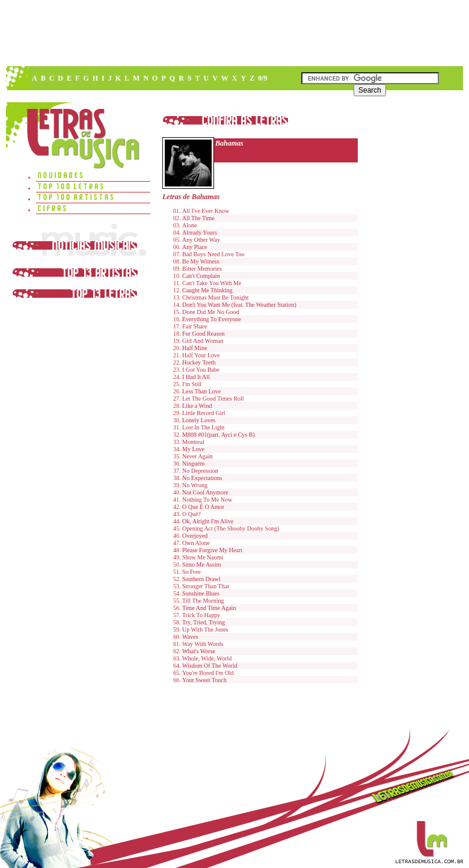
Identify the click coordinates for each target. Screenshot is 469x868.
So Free (192, 572)
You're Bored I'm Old (208, 673)
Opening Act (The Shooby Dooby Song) (231, 528)
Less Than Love (201, 391)
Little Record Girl (204, 413)
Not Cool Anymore (205, 492)
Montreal (193, 442)
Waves (190, 637)
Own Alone (196, 543)
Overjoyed (195, 536)
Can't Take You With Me (212, 283)
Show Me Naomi (203, 557)
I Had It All (196, 377)
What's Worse (199, 651)
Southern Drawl (201, 579)
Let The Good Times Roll (213, 399)
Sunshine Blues (201, 593)
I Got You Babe (201, 370)
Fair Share (195, 326)
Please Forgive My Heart (212, 550)
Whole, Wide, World (207, 658)
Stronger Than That (206, 586)
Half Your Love (201, 355)
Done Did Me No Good (210, 312)
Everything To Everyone (212, 319)
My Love (193, 449)
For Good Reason (204, 334)
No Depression (200, 471)
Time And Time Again (209, 608)
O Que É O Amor (203, 507)
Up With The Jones (205, 629)
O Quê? (192, 514)
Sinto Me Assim (201, 565)
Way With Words (203, 644)
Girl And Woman (203, 341)
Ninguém (193, 463)
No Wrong (195, 485)
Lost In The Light (204, 427)
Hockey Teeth (199, 362)
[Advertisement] (136, 142)
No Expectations (202, 478)
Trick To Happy (201, 615)
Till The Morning (203, 601)
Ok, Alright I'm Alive (208, 521)
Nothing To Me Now (207, 500)
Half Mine (195, 348)
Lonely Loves (199, 420)
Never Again (198, 456)
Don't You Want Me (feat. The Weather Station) (239, 305)
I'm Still (192, 384)
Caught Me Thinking (207, 290)
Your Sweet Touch (204, 680)
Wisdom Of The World (210, 666)
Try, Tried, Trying (204, 622)
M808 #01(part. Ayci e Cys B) (219, 435)
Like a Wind (197, 406)
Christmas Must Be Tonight (216, 297)
